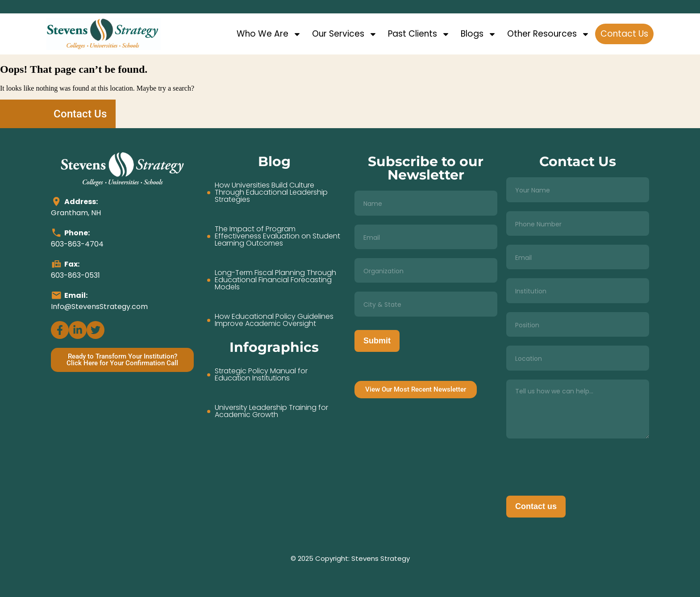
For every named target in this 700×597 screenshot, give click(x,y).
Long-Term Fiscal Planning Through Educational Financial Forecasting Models (275, 280)
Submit (377, 341)
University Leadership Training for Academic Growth (271, 411)
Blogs (479, 34)
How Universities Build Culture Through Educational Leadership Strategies (271, 192)
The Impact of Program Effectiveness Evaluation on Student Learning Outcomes (277, 236)
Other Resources (548, 34)
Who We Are (269, 34)
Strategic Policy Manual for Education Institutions (261, 375)
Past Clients (419, 34)
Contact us (536, 506)
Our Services (345, 34)
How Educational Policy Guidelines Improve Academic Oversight (274, 320)
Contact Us (624, 34)
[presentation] (574, 465)
